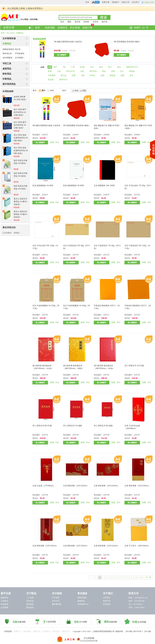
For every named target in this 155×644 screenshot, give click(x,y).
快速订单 (88, 27)
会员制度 (5, 607)
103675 (76, 195)
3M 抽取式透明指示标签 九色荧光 (68, 42)
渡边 (119, 67)
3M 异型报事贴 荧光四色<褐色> (127, 42)
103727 (106, 315)
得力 (110, 67)
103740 (106, 495)
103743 (76, 555)
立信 (59, 71)
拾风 (50, 71)
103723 (106, 255)
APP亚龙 (93, 71)
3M (64, 67)
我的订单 (126, 2)
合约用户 (136, 2)
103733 (45, 435)
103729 (45, 375)
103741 (137, 495)
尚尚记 (93, 75)
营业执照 (107, 604)
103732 (137, 375)
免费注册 (106, 2)
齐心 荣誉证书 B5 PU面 (42, 426)
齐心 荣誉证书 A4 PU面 (134, 366)
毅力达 (64, 75)
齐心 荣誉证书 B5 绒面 (103, 426)
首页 (38, 28)
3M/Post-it (63, 80)
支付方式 (56, 601)
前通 (74, 75)
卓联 (113, 71)
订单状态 (5, 601)
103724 (137, 255)
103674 (45, 195)
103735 (106, 435)
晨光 (101, 67)
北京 (92, 67)
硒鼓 (69, 22)
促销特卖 (62, 28)
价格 (75, 91)
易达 (104, 71)
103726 (76, 315)
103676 (106, 195)
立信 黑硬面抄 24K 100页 (104, 186)
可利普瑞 (52, 75)
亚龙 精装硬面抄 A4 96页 (43, 186)
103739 (76, 495)
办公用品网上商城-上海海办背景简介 (25, 8)
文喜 (82, 71)
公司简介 (107, 598)
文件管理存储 (9, 38)
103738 (45, 495)
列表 (50, 91)
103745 (137, 555)
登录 (87, 2)
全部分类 (17, 28)
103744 (106, 555)
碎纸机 (86, 22)
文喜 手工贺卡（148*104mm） (137, 546)
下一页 (148, 577)
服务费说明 (57, 604)
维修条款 (81, 601)
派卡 (131, 75)
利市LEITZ (70, 71)
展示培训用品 (9, 84)
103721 (45, 255)
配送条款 (30, 607)
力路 (83, 75)
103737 (137, 435)
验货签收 (30, 604)
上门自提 (30, 598)
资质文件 (107, 601)
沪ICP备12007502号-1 (135, 631)
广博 (73, 67)
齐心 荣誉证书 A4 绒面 (73, 426)
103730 (76, 375)
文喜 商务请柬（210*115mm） (76, 486)
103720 (137, 195)
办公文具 (10, 33)
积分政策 (5, 604)
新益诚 (112, 75)
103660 (137, 135)
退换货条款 (82, 598)
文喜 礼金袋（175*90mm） (44, 486)
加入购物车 (62, 55)
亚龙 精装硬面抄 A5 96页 (74, 186)
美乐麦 (51, 80)
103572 (45, 135)
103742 (45, 555)
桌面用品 (7, 69)
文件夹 (95, 22)
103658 (106, 135)
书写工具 (7, 64)
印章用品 (7, 79)
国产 (56, 67)
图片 (42, 91)
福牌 (122, 75)
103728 (137, 315)
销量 (83, 91)
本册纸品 (20, 33)
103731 (106, 375)
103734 (76, 435)
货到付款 (30, 601)
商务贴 (132, 71)
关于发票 (56, 598)
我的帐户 (116, 2)
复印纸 (77, 22)
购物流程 (5, 598)
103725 (45, 315)
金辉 (103, 75)
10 (141, 577)
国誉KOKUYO (132, 67)
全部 (50, 67)
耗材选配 (50, 28)
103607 (76, 135)
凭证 (62, 22)
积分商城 (75, 28)
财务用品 (7, 74)
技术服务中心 (83, 604)
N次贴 (82, 67)
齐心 (122, 71)
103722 (76, 255)
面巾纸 (105, 22)
